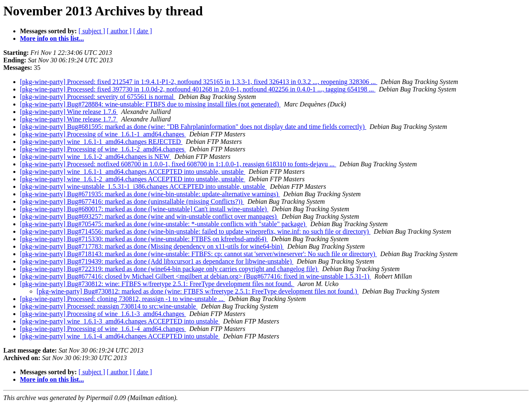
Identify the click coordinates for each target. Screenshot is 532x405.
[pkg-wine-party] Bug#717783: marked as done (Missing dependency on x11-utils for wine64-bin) (152, 246)
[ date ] (142, 31)
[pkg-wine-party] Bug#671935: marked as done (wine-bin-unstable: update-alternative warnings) (150, 194)
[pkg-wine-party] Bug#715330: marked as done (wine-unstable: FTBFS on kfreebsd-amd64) (144, 239)
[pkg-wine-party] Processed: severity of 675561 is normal (98, 97)
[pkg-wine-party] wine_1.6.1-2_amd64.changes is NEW (96, 157)
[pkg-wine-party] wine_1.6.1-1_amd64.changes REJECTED (101, 142)
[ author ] (119, 31)
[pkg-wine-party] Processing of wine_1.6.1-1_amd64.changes (103, 134)
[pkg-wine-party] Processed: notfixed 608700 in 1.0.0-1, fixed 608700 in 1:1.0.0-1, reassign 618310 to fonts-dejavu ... (178, 164)
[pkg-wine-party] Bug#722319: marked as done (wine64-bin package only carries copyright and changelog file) (169, 269)
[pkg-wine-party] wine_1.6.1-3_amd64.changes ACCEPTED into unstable (120, 321)
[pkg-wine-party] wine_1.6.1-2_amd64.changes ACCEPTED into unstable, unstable (133, 179)
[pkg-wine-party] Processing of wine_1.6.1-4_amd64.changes (103, 329)
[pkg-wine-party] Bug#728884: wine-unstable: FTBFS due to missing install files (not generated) (150, 104)
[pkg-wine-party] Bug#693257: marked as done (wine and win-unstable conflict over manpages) (149, 216)
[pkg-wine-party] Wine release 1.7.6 (69, 112)
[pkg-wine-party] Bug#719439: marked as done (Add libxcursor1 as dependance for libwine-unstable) (157, 261)
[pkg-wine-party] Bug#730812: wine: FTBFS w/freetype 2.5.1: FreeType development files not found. (157, 284)
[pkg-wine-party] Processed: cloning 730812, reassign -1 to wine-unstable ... (123, 299)
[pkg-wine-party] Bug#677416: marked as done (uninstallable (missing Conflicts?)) (132, 201)
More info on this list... (52, 38)
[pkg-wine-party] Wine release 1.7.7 (69, 119)
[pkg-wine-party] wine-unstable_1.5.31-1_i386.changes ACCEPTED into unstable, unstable (143, 186)
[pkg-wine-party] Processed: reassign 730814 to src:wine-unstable (109, 306)
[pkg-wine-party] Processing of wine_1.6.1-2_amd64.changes (103, 149)
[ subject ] (92, 31)
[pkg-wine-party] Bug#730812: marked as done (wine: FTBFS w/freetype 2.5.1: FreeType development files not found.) (198, 291)
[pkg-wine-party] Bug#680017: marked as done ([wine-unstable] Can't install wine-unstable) (144, 209)
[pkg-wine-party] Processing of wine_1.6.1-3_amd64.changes (103, 314)
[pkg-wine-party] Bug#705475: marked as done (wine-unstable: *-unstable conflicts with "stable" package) (164, 224)
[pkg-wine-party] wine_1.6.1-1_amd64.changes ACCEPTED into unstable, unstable (133, 172)
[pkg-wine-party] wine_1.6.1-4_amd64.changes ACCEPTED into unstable (120, 336)
